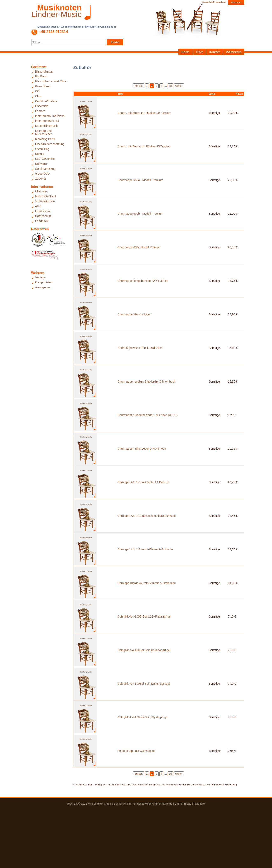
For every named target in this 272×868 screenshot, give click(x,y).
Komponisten (44, 282)
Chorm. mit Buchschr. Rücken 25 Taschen (144, 151)
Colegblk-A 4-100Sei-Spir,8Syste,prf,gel (143, 774)
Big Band (41, 76)
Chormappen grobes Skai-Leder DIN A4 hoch (147, 408)
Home (186, 52)
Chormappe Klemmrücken (134, 335)
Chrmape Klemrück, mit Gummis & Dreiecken (147, 628)
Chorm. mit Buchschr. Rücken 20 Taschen (144, 115)
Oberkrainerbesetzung (50, 144)
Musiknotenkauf (46, 196)
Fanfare (40, 111)
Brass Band (43, 86)
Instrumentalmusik (47, 121)
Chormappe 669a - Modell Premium (140, 188)
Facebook (199, 865)
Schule (40, 154)
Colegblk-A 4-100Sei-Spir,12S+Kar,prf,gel (144, 701)
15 (170, 86)
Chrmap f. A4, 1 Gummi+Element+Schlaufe (145, 591)
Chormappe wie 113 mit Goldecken (140, 371)
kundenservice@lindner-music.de (153, 865)
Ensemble (42, 106)
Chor (38, 96)
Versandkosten (45, 201)
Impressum (43, 211)
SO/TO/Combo (45, 159)
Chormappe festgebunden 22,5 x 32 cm (143, 298)
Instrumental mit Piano (50, 116)
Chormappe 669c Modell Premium (139, 261)
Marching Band (45, 139)
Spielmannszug (45, 169)
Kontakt (214, 52)
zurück (139, 86)
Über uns (41, 191)
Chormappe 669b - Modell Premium (140, 225)
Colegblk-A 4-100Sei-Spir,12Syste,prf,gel (144, 738)
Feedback (42, 221)
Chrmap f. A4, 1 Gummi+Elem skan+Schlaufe (147, 554)
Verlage (40, 277)
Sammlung (42, 149)
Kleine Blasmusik (47, 126)
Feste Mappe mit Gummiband (137, 811)
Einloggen (236, 2)
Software (41, 164)
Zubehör (41, 179)
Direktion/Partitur (46, 101)
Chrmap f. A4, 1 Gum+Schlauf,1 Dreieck (143, 518)
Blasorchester (44, 71)
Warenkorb (234, 52)
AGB (38, 206)
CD (37, 91)
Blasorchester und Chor (51, 81)
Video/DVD (43, 174)
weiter (179, 86)
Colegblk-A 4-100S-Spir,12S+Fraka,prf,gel (144, 664)
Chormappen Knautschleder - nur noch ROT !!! (147, 445)
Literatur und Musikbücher (44, 132)
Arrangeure (43, 287)
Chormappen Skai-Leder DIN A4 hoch (142, 481)
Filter (199, 52)
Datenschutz (43, 216)
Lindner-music (183, 865)
